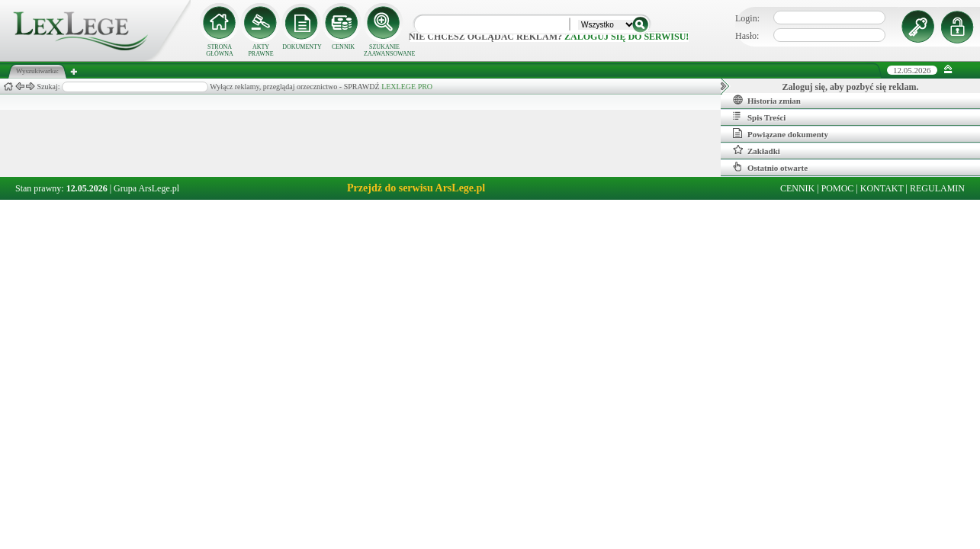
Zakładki (757, 150)
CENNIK (343, 47)
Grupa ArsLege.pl (146, 188)
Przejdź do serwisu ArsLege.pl (416, 188)
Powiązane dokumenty (781, 133)
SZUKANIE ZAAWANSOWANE (384, 50)
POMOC (838, 188)
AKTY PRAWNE (260, 50)
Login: (747, 18)
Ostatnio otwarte (770, 167)
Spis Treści (759, 117)
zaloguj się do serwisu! (627, 37)
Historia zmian (767, 100)
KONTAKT (882, 188)
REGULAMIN (937, 188)
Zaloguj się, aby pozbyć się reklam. (851, 87)
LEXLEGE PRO (407, 87)
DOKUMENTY (302, 47)
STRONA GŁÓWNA (220, 50)
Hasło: (747, 36)
